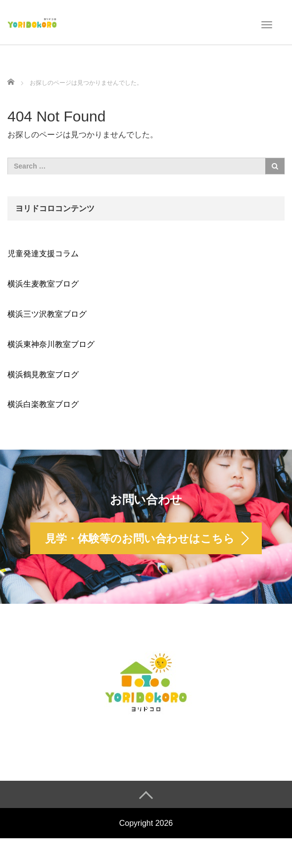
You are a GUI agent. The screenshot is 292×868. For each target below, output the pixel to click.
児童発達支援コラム (43, 254)
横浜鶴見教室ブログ (43, 375)
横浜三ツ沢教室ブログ (47, 314)
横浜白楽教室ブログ (43, 404)
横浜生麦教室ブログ (43, 284)
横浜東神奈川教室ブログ (51, 344)
